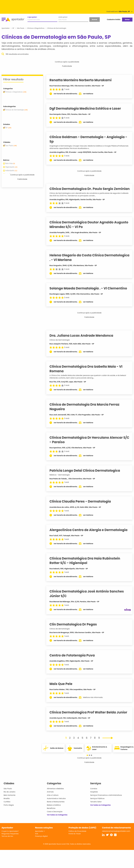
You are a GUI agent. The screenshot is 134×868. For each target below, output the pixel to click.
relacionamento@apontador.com (116, 836)
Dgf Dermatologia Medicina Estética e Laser (87, 108)
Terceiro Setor (96, 806)
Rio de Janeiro (9, 796)
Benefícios (51, 813)
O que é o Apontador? (10, 836)
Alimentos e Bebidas (55, 793)
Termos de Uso (7, 841)
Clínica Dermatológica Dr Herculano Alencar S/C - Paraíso (88, 444)
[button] (88, 760)
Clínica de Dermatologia (62, 344)
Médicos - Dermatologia (62, 479)
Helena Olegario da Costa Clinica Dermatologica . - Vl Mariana (79, 262)
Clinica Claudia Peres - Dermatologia (82, 506)
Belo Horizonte (9, 800)
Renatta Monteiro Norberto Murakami (83, 80)
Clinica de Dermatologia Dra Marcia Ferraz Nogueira (86, 411)
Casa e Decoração (55, 816)
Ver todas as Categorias (57, 819)
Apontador (6, 28)
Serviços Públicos (97, 803)
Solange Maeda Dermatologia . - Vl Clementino (90, 293)
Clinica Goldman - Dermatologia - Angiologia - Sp (90, 139)
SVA (37, 838)
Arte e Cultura (53, 800)
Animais (50, 796)
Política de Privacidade (77, 836)
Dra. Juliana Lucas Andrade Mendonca (83, 340)
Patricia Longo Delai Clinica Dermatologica (87, 475)
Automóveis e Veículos (56, 803)
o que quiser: (32, 17)
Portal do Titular (75, 838)
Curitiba (7, 806)
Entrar (127, 20)
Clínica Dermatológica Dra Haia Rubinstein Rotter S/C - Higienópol (87, 565)
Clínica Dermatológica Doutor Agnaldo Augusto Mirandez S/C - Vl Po (91, 229)
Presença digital (41, 841)
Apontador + (40, 836)
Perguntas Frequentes (10, 838)
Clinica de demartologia (62, 633)
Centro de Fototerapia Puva (74, 660)
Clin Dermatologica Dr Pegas (75, 629)
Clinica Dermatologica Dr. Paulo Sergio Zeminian (83, 191)
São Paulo (8, 793)
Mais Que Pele (63, 688)
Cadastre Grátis (114, 20)
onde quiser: (63, 17)
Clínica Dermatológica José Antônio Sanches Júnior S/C (89, 598)
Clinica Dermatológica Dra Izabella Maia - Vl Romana (88, 373)
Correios (94, 793)
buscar (95, 19)
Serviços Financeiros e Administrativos (106, 800)
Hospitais (94, 796)
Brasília (7, 803)
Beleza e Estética (54, 809)
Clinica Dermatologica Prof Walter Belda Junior (90, 717)
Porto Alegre (9, 809)
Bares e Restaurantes (56, 806)
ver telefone (90, 94)
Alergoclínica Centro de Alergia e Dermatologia (90, 534)
